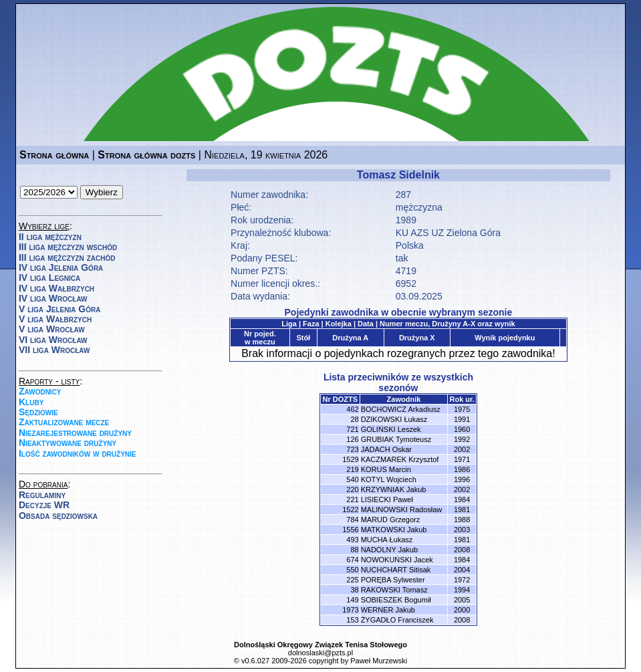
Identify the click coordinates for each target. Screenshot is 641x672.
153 (352, 620)
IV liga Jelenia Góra (61, 267)
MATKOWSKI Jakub (394, 530)
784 (352, 520)
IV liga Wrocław (53, 298)
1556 (350, 530)
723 (352, 449)
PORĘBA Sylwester (393, 580)
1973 (350, 610)
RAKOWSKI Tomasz (394, 590)
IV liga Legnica (49, 277)
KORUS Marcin (386, 469)
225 (352, 580)
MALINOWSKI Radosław (402, 510)
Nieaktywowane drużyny (68, 443)
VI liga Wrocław (53, 340)
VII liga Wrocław (54, 350)
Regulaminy (42, 495)
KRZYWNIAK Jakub (394, 489)
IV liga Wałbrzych (56, 288)
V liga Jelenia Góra (59, 309)
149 (352, 600)
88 (354, 550)
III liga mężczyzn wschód (68, 247)
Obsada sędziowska (58, 516)
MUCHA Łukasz (387, 540)
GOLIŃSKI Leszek (391, 429)
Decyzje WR (44, 505)
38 (354, 590)
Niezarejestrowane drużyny (75, 433)
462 (352, 409)
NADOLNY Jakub (389, 550)
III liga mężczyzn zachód (67, 257)
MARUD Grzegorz (391, 520)
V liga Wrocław (52, 329)
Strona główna (54, 155)
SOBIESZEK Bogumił (396, 600)
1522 (350, 510)
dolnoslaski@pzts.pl (320, 653)
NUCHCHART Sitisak (396, 570)
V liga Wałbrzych (55, 319)
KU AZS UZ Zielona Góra (448, 233)
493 (352, 540)
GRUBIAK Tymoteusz (396, 439)
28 (354, 419)
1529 (350, 459)
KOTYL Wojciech (389, 479)
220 (352, 489)
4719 (406, 271)
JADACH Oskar (386, 449)
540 (352, 479)
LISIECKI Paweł (387, 499)
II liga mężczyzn (50, 237)
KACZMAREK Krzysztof (400, 459)
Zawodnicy (40, 391)
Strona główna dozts (146, 155)
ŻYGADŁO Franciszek (397, 620)
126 (352, 439)
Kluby (31, 402)
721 (352, 429)
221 (352, 499)
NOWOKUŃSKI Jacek (397, 560)
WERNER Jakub (388, 610)
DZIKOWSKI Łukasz (394, 419)
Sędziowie (38, 412)
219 (352, 469)
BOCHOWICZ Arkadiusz (401, 409)
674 (352, 560)
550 (352, 570)
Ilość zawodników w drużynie (78, 453)
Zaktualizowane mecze (64, 422)
